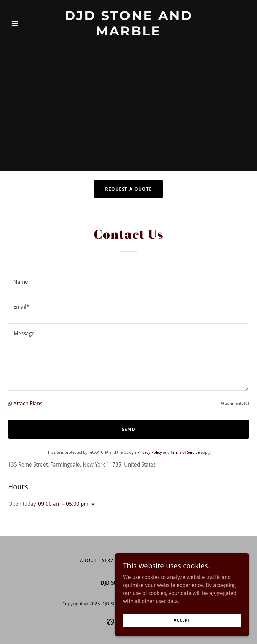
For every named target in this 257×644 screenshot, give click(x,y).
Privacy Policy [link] (150, 452)
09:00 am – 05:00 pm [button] (63, 504)
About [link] (88, 560)
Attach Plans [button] (28, 403)
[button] (26, 23)
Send (128, 429)
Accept (182, 620)
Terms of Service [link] (185, 452)
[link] (128, 34)
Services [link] (113, 560)
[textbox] (128, 281)
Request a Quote (129, 189)
